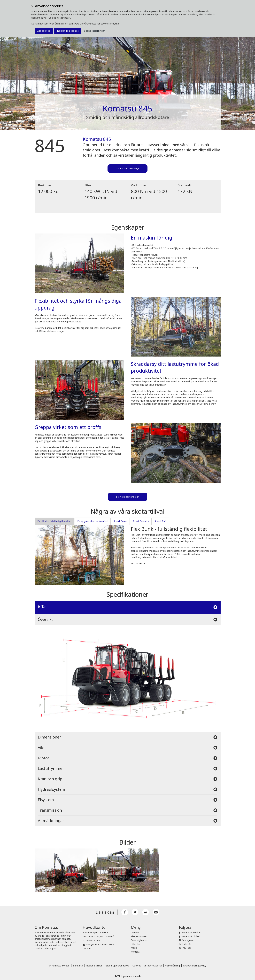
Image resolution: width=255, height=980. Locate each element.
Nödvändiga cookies (68, 31)
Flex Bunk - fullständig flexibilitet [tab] (54, 520)
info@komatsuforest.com (100, 943)
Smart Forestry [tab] (141, 520)
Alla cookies (44, 31)
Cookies (137, 964)
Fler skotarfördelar (128, 496)
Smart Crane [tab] (120, 520)
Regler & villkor (94, 964)
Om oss (135, 931)
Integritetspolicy (153, 964)
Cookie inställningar (94, 31)
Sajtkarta (78, 964)
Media (134, 947)
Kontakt (135, 951)
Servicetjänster (139, 939)
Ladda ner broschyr (127, 168)
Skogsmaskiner (139, 935)
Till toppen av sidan (128, 975)
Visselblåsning (173, 964)
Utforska (135, 943)
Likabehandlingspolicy (195, 964)
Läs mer (87, 947)
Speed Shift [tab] (161, 520)
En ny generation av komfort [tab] (93, 520)
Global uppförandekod (117, 964)
